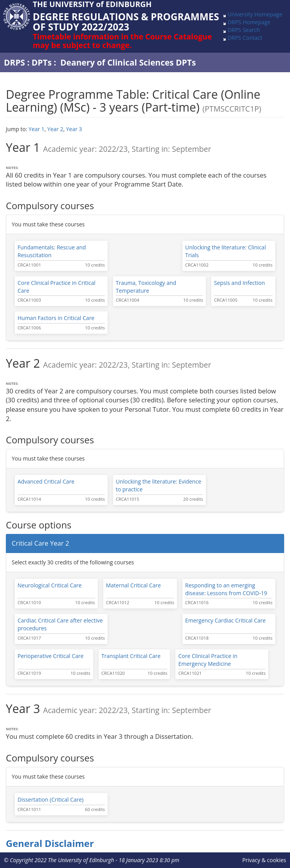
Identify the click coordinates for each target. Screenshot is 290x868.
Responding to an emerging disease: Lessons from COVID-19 (226, 589)
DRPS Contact (245, 38)
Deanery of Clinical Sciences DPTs (128, 62)
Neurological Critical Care (50, 585)
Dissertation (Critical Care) (50, 800)
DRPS (14, 62)
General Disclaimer (50, 843)
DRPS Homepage (249, 22)
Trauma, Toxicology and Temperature (146, 287)
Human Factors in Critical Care (56, 318)
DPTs (42, 62)
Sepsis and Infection (240, 283)
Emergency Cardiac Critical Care (225, 620)
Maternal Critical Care (134, 585)
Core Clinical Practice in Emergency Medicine (208, 660)
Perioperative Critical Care (50, 656)
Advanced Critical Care (46, 481)
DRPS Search (244, 30)
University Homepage (255, 14)
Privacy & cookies (264, 860)
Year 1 (36, 129)
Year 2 (55, 129)
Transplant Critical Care (131, 656)
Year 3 (74, 129)
